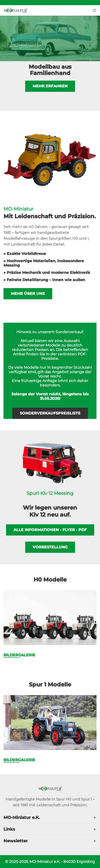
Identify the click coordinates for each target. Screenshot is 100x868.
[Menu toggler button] (95, 10)
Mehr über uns (28, 294)
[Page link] (16, 603)
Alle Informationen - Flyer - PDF (50, 530)
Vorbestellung (50, 547)
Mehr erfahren (50, 89)
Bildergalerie (19, 655)
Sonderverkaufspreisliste (50, 413)
